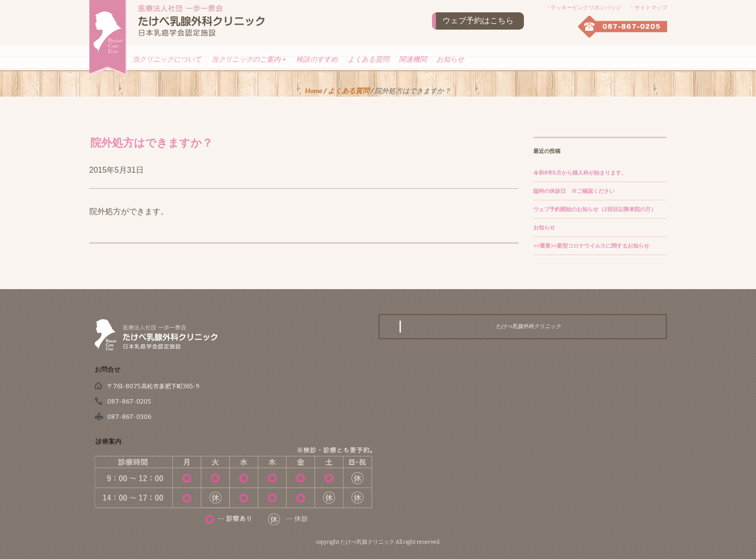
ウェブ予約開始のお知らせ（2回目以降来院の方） (595, 209)
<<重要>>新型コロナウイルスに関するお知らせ (591, 246)
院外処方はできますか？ (152, 142)
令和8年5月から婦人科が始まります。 (580, 173)
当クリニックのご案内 (249, 59)
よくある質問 (368, 59)
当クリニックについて (167, 59)
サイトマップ (651, 7)
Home (314, 91)
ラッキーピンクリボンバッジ (586, 7)
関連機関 (413, 59)
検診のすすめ (317, 59)
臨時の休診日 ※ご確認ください (574, 191)
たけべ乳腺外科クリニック (528, 326)
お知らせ (450, 59)
